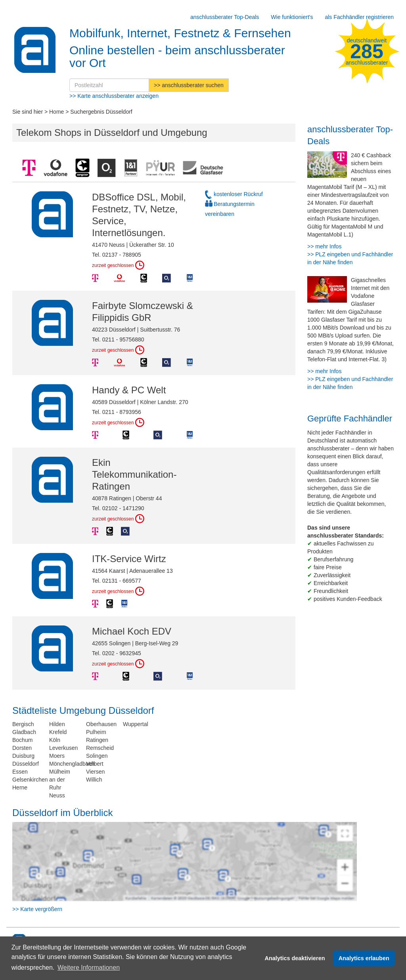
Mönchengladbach (72, 764)
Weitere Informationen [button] (89, 968)
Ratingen (97, 740)
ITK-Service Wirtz (129, 559)
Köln (55, 740)
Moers (57, 756)
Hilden (57, 724)
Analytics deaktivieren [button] (295, 958)
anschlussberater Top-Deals (225, 17)
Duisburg (23, 756)
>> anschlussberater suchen (189, 85)
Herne (20, 787)
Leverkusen (63, 748)
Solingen (97, 756)
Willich (94, 780)
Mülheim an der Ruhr (60, 780)
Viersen (95, 772)
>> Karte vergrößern (37, 909)
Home (56, 112)
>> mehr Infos (324, 246)
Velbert (95, 764)
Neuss (57, 795)
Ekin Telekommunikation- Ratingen (134, 474)
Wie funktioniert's (292, 17)
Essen (20, 772)
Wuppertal (136, 724)
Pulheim (96, 732)
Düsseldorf (26, 764)
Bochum (22, 740)
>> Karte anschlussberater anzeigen (114, 96)
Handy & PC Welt (129, 390)
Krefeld (58, 732)
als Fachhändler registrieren (359, 17)
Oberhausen (101, 724)
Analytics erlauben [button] (364, 958)
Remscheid (100, 748)
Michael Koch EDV (132, 631)
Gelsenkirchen (30, 780)
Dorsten (22, 748)
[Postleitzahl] (109, 85)
